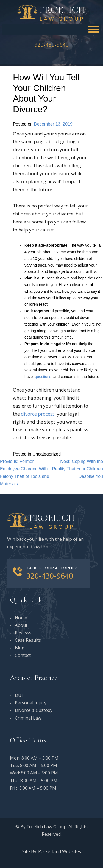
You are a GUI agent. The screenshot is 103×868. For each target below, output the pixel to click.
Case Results (28, 640)
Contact (23, 655)
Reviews (23, 633)
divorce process (38, 414)
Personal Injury (31, 703)
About (21, 625)
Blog (20, 648)
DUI (19, 695)
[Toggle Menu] (94, 29)
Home (21, 618)
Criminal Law (28, 718)
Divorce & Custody (34, 710)
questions (43, 377)
